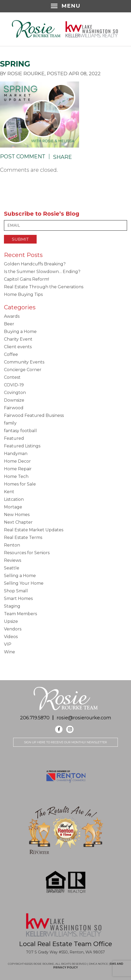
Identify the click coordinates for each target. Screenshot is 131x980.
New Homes (17, 515)
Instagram (70, 729)
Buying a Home (20, 332)
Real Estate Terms (23, 537)
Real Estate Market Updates (34, 530)
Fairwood (14, 408)
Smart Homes (18, 598)
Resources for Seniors (27, 553)
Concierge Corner (23, 370)
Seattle (12, 568)
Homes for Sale (20, 484)
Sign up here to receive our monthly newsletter (65, 742)
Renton (12, 545)
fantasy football (20, 431)
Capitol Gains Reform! (26, 279)
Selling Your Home (24, 583)
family (10, 423)
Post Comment (23, 156)
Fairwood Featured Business (34, 415)
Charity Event (18, 339)
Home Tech (16, 476)
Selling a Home (20, 576)
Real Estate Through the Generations (44, 287)
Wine (9, 652)
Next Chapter (18, 522)
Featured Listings (22, 446)
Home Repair (18, 469)
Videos (11, 637)
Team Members (20, 614)
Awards (12, 316)
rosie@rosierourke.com (84, 718)
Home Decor (17, 461)
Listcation (14, 499)
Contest (12, 377)
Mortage (13, 507)
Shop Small (16, 591)
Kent (9, 492)
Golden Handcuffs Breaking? (35, 264)
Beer (9, 324)
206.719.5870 (35, 718)
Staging (12, 606)
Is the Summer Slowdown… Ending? (42, 272)
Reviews (13, 560)
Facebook (59, 729)
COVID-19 (14, 385)
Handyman (16, 454)
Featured (14, 438)
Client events (18, 347)
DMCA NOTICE (99, 964)
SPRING (15, 64)
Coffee (11, 354)
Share (62, 157)
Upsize (11, 621)
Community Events (24, 362)
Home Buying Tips (23, 294)
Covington (15, 393)
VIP (8, 644)
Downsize (14, 400)
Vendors (13, 629)
